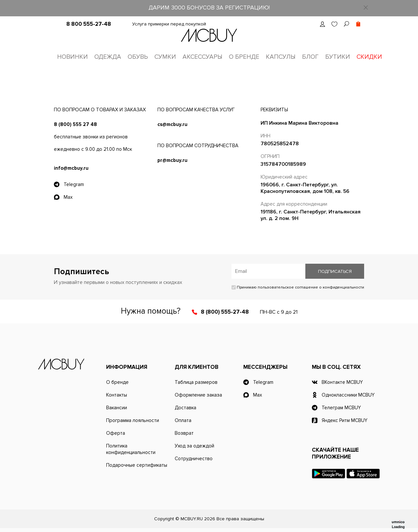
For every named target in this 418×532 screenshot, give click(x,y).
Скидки (369, 57)
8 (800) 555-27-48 (225, 312)
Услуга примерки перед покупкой (169, 24)
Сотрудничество (194, 459)
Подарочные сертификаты (137, 465)
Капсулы (281, 57)
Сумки (165, 57)
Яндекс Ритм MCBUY (345, 420)
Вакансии (117, 408)
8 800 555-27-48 (89, 24)
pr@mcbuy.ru (172, 160)
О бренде (244, 57)
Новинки (72, 57)
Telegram (74, 184)
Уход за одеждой (194, 446)
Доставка (185, 408)
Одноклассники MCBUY (348, 395)
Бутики (338, 57)
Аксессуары (202, 57)
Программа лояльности (133, 420)
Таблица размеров (196, 382)
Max (68, 197)
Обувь (138, 57)
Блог (310, 57)
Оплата (183, 420)
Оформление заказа (198, 395)
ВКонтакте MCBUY (342, 382)
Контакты (117, 395)
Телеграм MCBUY (341, 408)
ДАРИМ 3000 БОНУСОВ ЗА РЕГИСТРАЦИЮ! (209, 8)
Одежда (108, 57)
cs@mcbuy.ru (172, 124)
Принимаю (298, 287)
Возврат (184, 433)
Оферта (116, 433)
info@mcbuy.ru (71, 168)
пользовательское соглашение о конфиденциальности (311, 287)
